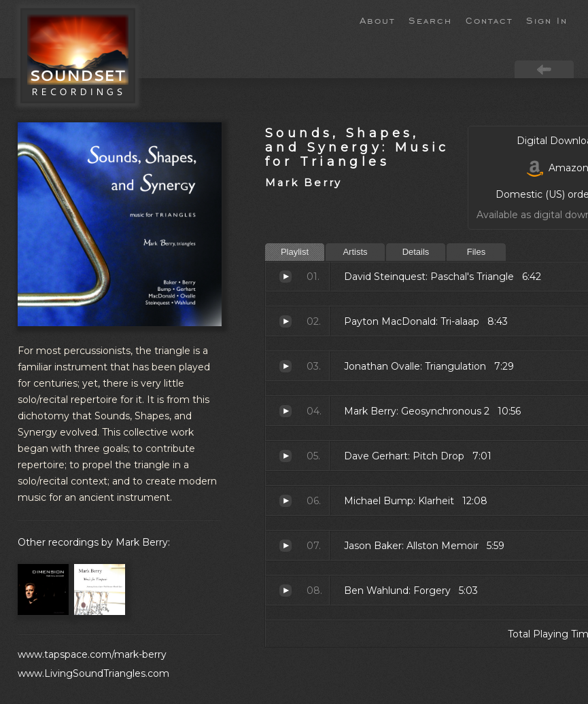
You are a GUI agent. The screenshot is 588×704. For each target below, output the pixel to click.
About (377, 20)
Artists (355, 252)
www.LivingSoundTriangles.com (93, 673)
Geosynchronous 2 (286, 411)
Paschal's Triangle (286, 277)
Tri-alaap (286, 321)
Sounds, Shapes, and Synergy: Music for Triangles (357, 147)
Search (430, 20)
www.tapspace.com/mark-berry (92, 654)
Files (476, 252)
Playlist (295, 252)
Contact (489, 20)
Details (416, 252)
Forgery (286, 591)
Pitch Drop (286, 456)
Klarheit (286, 501)
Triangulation (286, 366)
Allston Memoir (286, 546)
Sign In (547, 20)
